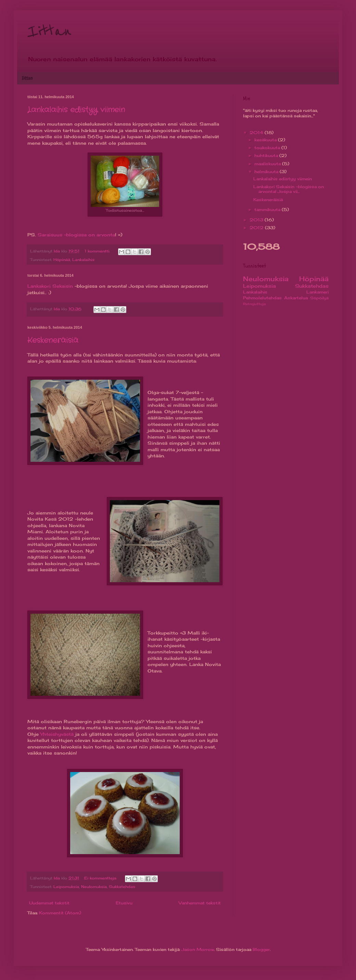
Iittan (49, 31)
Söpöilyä (319, 298)
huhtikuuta (267, 155)
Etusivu (124, 903)
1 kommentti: (98, 251)
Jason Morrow (198, 949)
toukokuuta (268, 148)
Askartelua (296, 298)
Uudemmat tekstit (49, 903)
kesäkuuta (266, 140)
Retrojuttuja (254, 304)
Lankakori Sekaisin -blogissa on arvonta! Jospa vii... (289, 189)
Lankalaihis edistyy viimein (76, 110)
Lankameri (317, 292)
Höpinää (62, 260)
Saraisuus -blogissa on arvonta (76, 235)
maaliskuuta (268, 164)
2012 (257, 228)
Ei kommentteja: (101, 878)
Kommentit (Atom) (60, 913)
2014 (257, 133)
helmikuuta (267, 172)
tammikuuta (268, 210)
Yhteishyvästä (57, 734)
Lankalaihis (83, 260)
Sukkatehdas (122, 887)
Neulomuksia (94, 887)
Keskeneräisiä (53, 340)
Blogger (261, 949)
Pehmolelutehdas (262, 298)
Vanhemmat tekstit (200, 903)
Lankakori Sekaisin (50, 286)
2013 (257, 220)
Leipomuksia (66, 887)
